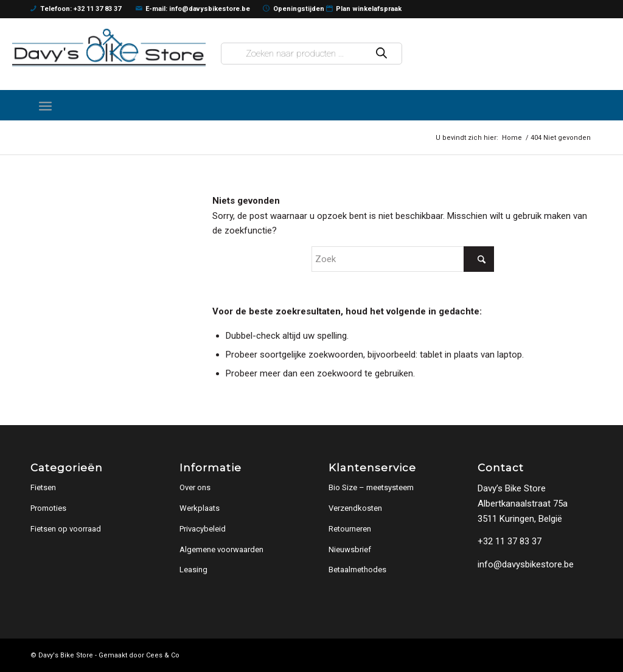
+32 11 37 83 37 (510, 541)
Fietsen (43, 487)
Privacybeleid (203, 529)
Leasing (193, 570)
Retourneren (350, 529)
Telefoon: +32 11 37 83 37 (76, 9)
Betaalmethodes (357, 570)
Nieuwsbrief (350, 549)
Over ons (195, 487)
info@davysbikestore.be (526, 564)
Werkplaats (200, 508)
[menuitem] (45, 105)
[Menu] (45, 105)
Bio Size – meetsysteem (371, 487)
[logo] (109, 47)
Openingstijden (294, 9)
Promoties (48, 508)
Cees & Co (163, 655)
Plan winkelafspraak (364, 9)
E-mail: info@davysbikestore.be (193, 9)
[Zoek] (403, 259)
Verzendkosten (355, 508)
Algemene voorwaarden (221, 549)
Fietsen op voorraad (66, 529)
